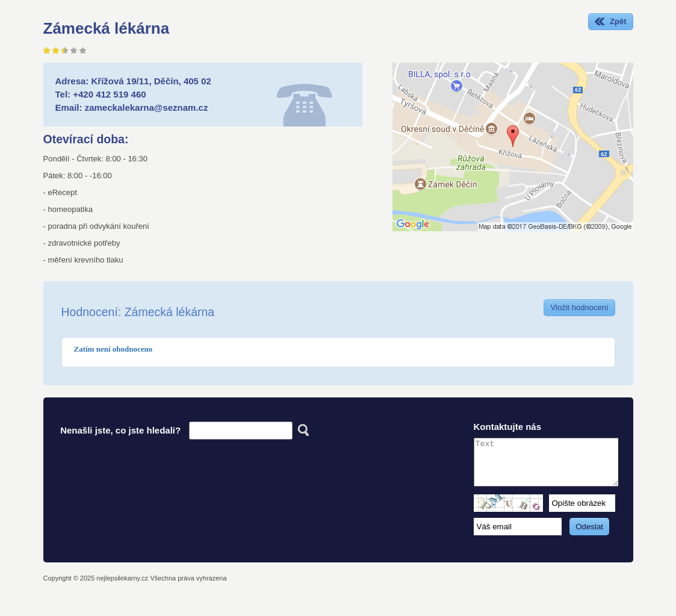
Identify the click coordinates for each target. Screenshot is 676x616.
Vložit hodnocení (579, 307)
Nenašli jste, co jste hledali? (120, 430)
